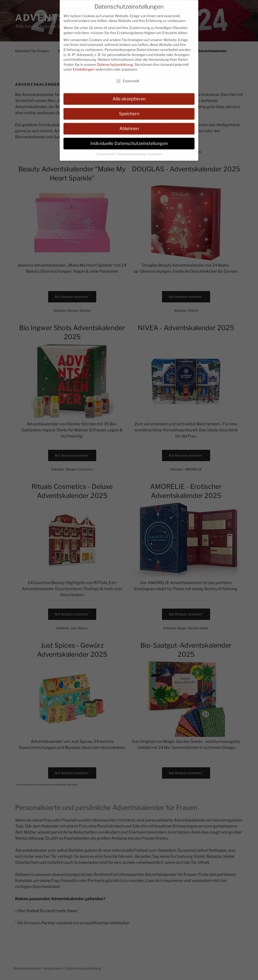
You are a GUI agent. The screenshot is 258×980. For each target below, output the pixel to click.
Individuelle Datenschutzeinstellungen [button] (129, 139)
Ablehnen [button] (129, 124)
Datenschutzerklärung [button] (132, 150)
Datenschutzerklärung (115, 60)
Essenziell (127, 76)
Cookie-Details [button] (106, 150)
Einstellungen (84, 65)
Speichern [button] (129, 109)
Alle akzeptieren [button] (129, 94)
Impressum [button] (155, 150)
